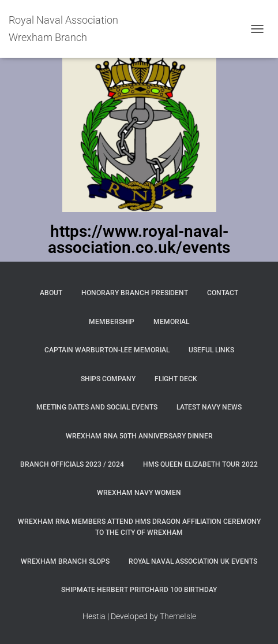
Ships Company (108, 379)
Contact (223, 293)
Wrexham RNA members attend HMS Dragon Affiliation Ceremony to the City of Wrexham (139, 527)
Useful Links (211, 350)
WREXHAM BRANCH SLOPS (65, 561)
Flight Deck (176, 379)
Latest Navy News (209, 407)
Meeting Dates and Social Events (97, 407)
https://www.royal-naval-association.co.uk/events (139, 239)
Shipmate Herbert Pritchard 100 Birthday (139, 590)
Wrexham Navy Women (139, 493)
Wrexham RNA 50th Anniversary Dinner (139, 436)
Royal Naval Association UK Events (193, 561)
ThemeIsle (178, 616)
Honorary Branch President (135, 293)
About (51, 293)
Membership (112, 322)
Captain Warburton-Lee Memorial (107, 350)
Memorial (171, 322)
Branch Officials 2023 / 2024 (72, 464)
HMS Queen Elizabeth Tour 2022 (200, 464)
